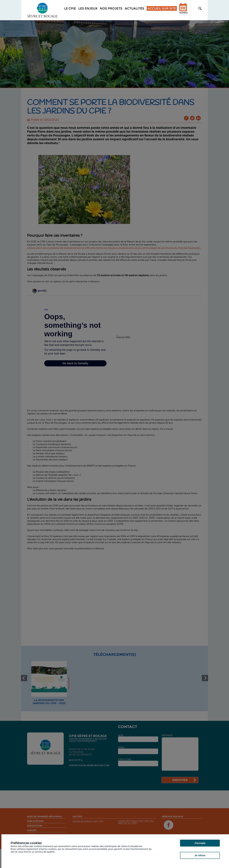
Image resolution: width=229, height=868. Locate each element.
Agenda (183, 10)
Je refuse (200, 855)
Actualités (134, 8)
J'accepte (200, 843)
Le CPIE (70, 8)
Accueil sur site (162, 8)
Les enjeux (88, 8)
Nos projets (111, 8)
